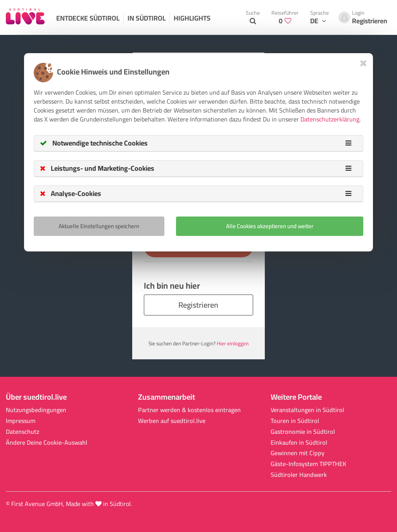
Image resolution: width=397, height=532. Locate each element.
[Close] (363, 63)
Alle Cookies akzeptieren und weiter (270, 226)
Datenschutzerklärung (330, 119)
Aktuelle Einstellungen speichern (99, 226)
